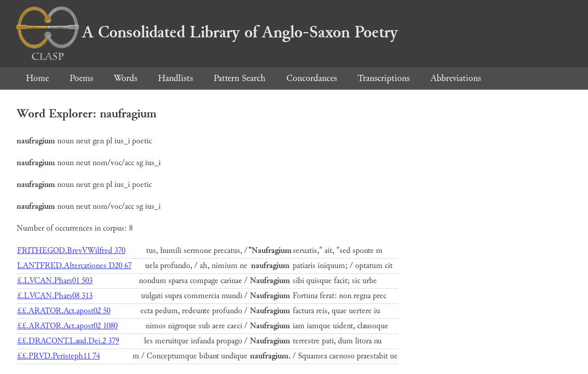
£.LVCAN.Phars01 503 (55, 281)
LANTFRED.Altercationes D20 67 (74, 266)
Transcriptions (384, 78)
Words (126, 78)
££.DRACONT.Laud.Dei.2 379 (68, 341)
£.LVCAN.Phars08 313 (55, 296)
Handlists (175, 78)
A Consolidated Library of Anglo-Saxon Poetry (207, 32)
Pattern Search (240, 78)
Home (37, 78)
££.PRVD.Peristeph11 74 (58, 356)
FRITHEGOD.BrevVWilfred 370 (71, 251)
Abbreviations (456, 78)
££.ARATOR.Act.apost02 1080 (67, 326)
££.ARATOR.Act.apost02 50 (64, 311)
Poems (81, 78)
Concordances (312, 78)
